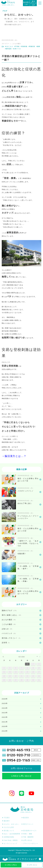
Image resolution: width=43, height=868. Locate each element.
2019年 (5, 731)
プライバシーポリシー (30, 843)
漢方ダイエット (28, 824)
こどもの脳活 (16, 44)
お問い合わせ (32, 865)
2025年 (5, 703)
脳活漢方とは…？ (15, 456)
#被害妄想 (8, 49)
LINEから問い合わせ (21, 776)
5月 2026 (21, 657)
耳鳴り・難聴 (27, 834)
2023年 (5, 713)
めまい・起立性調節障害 (11, 834)
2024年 (5, 708)
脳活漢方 (6, 821)
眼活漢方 (25, 818)
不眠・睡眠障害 (28, 837)
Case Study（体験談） (10, 840)
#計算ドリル (17, 49)
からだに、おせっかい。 (11, 824)
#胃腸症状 (32, 46)
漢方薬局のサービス (29, 831)
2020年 (5, 726)
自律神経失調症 (8, 837)
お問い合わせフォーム (22, 768)
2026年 (5, 699)
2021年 (5, 722)
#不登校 (17, 46)
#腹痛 (38, 46)
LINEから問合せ (11, 865)
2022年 (5, 717)
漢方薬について (8, 831)
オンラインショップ (10, 843)
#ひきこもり (9, 46)
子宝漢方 (6, 818)
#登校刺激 (24, 46)
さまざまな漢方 (8, 827)
